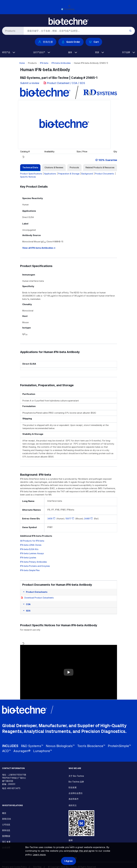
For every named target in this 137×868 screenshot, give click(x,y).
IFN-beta (44, 63)
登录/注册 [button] (46, 42)
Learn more (39, 855)
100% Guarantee (108, 160)
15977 (68, 519)
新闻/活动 (6, 819)
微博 (71, 840)
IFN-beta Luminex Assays (32, 553)
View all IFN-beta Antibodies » (39, 248)
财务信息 (6, 830)
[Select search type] (12, 31)
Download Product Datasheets (39, 598)
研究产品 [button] (9, 52)
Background (87, 174)
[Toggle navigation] (4, 20)
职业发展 (73, 787)
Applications (50, 174)
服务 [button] (73, 52)
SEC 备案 (6, 842)
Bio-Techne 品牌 (76, 782)
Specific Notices (28, 177)
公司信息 (6, 825)
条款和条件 (74, 799)
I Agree (68, 861)
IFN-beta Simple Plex (30, 570)
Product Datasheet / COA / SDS (66, 83)
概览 (4, 813)
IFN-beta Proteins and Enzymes (35, 566)
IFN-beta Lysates (28, 558)
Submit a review (30, 83)
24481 (87, 519)
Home (22, 63)
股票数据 (6, 836)
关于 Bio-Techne (76, 776)
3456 (50, 519)
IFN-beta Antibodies (61, 63)
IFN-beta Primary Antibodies (33, 562)
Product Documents (104, 174)
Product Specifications (31, 174)
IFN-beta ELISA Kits (29, 549)
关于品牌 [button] (128, 52)
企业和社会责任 (76, 793)
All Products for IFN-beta (32, 541)
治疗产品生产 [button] (42, 52)
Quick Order (71, 42)
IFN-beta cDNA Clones (31, 545)
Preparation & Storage (69, 174)
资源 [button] (99, 52)
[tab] (30, 168)
